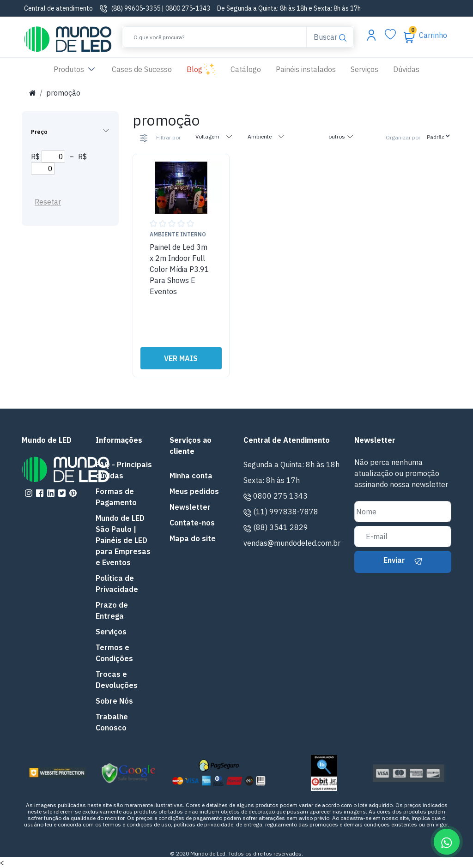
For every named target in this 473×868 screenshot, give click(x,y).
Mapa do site (193, 538)
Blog (201, 70)
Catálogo (246, 69)
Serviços (364, 69)
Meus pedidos (194, 491)
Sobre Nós (114, 701)
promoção (63, 93)
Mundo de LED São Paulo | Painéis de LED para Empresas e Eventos (123, 540)
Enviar (403, 560)
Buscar (330, 36)
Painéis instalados (306, 69)
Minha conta (191, 476)
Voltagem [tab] (214, 136)
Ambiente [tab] (266, 136)
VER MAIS (181, 358)
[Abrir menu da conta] (371, 35)
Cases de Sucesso (146, 69)
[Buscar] (214, 37)
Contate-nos (192, 523)
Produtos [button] (75, 70)
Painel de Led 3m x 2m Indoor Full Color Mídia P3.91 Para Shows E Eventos (179, 269)
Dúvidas (406, 69)
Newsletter (190, 507)
